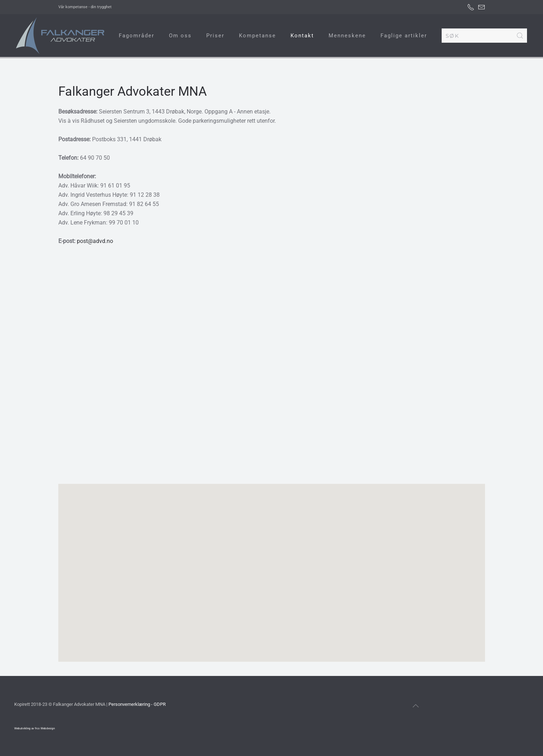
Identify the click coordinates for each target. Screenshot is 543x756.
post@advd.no (95, 241)
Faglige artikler (404, 36)
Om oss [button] (180, 36)
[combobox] (484, 36)
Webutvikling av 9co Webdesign (34, 728)
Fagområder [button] (137, 36)
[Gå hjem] (60, 36)
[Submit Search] (520, 36)
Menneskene (347, 36)
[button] (272, 566)
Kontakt (302, 36)
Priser (215, 36)
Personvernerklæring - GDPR (137, 704)
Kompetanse (257, 36)
